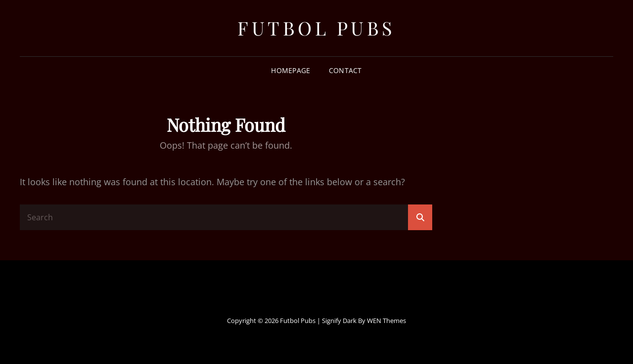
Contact (345, 70)
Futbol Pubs (316, 28)
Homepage (291, 70)
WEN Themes (386, 321)
